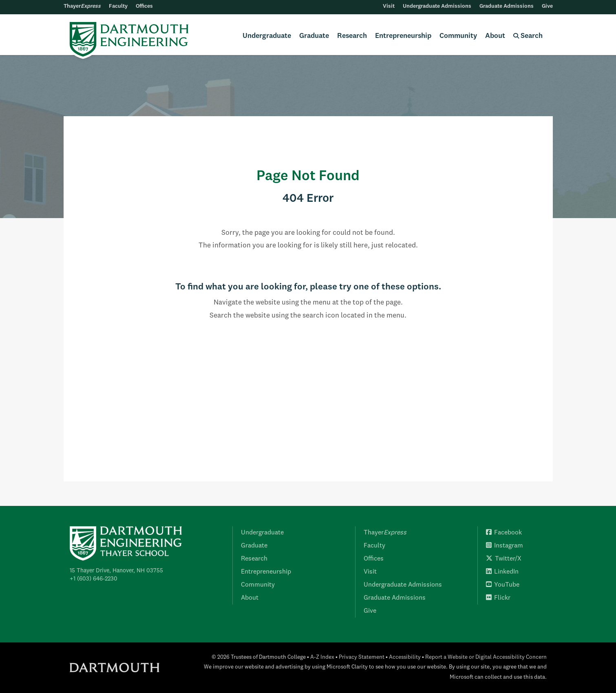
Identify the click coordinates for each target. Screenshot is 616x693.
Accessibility (405, 657)
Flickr (498, 598)
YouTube (503, 585)
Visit (389, 6)
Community (458, 36)
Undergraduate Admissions (437, 6)
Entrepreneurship (403, 36)
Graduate (314, 36)
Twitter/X (504, 559)
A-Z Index (322, 657)
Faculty (118, 6)
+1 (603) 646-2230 (94, 579)
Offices (144, 6)
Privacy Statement (362, 657)
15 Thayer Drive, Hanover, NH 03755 (116, 571)
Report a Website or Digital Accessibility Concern (486, 657)
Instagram (505, 546)
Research (352, 36)
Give (547, 6)
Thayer (82, 6)
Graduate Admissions (507, 6)
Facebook (504, 533)
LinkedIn (502, 572)
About (495, 36)
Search (528, 36)
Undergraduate (267, 36)
